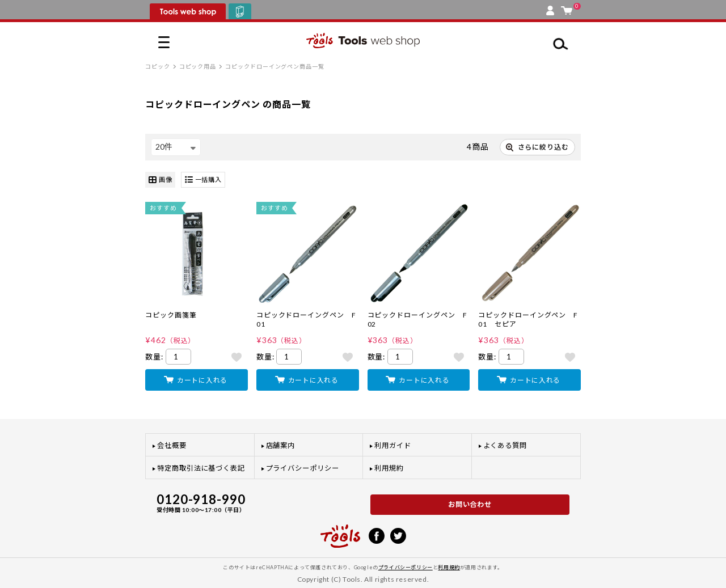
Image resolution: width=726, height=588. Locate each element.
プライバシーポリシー (303, 468)
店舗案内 (281, 445)
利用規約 (389, 468)
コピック (158, 66)
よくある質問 (505, 445)
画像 (160, 180)
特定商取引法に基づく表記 (201, 468)
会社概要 (172, 445)
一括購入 (203, 180)
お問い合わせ (470, 504)
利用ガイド (393, 445)
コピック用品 (198, 66)
